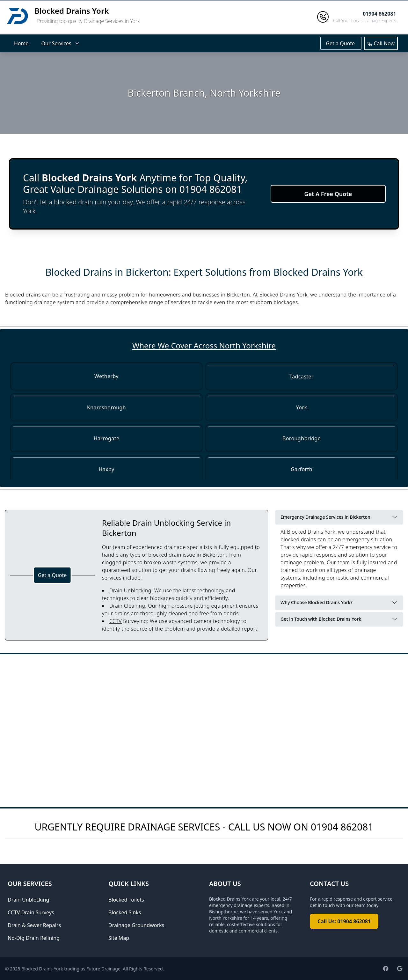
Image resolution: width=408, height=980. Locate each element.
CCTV (116, 621)
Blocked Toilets (126, 900)
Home (21, 43)
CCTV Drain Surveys (31, 912)
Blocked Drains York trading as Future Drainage (71, 969)
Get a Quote (341, 43)
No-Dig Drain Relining (34, 938)
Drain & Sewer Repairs (34, 925)
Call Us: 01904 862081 (344, 921)
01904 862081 (342, 827)
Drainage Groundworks (136, 925)
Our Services (61, 43)
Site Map (119, 938)
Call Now (381, 43)
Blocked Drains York (72, 11)
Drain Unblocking (130, 590)
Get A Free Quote (328, 194)
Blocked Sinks (125, 912)
